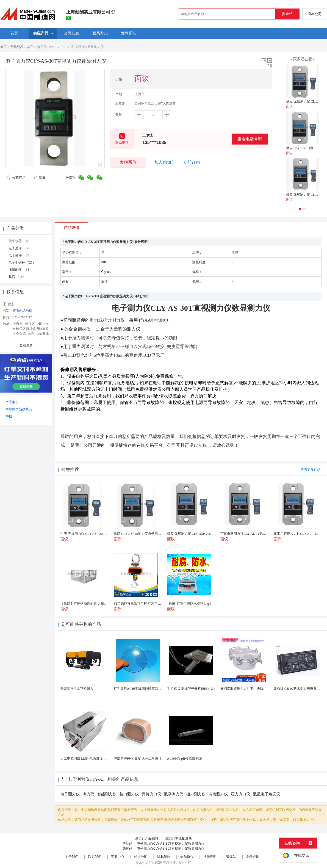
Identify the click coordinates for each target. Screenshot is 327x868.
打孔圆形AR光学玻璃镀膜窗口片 (138, 689)
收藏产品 (16, 178)
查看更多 (26, 345)
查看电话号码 (250, 139)
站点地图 (141, 857)
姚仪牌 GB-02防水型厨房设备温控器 (300, 689)
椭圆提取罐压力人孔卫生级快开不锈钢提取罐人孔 (257, 689)
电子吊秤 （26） (20, 255)
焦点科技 (169, 863)
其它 (30, 47)
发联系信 (128, 162)
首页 (3, 47)
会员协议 (187, 857)
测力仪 (88, 794)
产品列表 (17, 47)
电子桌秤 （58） (20, 248)
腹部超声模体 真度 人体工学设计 (138, 759)
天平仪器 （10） (20, 241)
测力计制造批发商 (179, 838)
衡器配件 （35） (20, 270)
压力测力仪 (240, 794)
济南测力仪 (218, 794)
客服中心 (118, 857)
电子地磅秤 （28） (22, 262)
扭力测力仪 (196, 794)
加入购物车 (165, 162)
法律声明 (210, 857)
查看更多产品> (311, 470)
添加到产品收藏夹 (19, 409)
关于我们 (72, 857)
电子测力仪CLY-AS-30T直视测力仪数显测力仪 (171, 844)
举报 (39, 178)
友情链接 (253, 857)
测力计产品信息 (147, 838)
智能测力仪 (107, 794)
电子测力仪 (70, 794)
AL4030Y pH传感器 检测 (185, 759)
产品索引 (12, 402)
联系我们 (95, 857)
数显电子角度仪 (267, 794)
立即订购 (192, 162)
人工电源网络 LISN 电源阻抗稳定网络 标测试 (93, 759)
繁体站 (231, 857)
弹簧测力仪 (151, 794)
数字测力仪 (174, 794)
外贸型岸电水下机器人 (77, 689)
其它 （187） (18, 277)
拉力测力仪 (129, 794)
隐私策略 (164, 857)
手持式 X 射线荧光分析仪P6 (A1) (191, 689)
